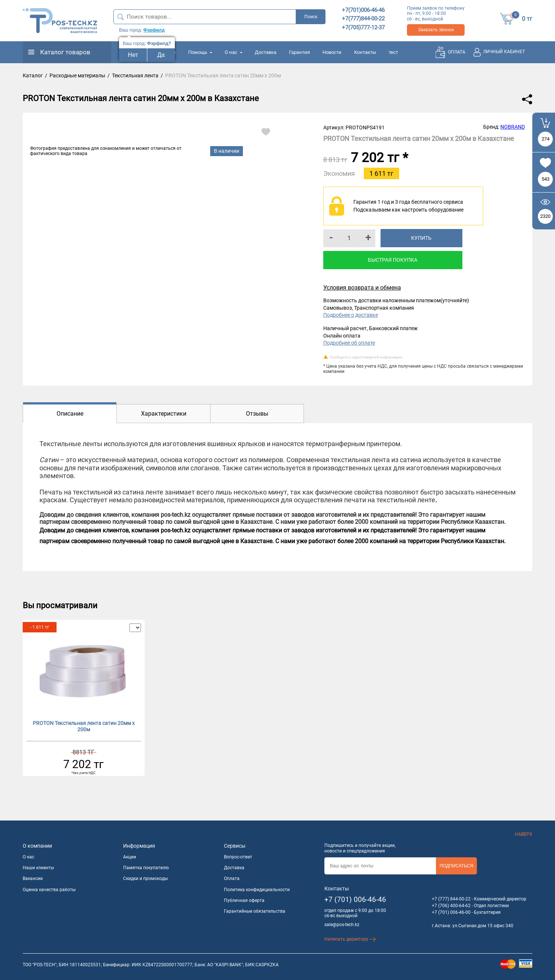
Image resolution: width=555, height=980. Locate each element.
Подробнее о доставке (351, 315)
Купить (421, 238)
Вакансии (33, 879)
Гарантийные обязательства (255, 911)
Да (161, 55)
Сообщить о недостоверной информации (366, 357)
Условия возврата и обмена (362, 288)
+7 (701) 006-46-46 (355, 900)
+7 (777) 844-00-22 (451, 899)
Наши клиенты (38, 868)
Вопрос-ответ (238, 857)
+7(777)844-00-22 (363, 19)
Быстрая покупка (393, 260)
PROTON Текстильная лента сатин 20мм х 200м (84, 726)
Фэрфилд (154, 30)
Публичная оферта (244, 900)
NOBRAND (513, 127)
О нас (233, 52)
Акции (130, 857)
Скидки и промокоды (145, 879)
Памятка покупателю (146, 868)
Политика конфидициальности (257, 890)
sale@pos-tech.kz (342, 925)
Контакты (365, 52)
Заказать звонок (436, 30)
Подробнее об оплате (349, 343)
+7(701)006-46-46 (363, 10)
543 (546, 179)
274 (546, 139)
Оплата (232, 879)
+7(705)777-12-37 (363, 28)
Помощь (200, 52)
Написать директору (350, 939)
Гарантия (299, 52)
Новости (332, 52)
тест (393, 52)
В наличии (227, 151)
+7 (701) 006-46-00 (451, 912)
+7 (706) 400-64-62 (451, 906)
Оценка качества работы (49, 890)
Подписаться (456, 866)
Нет (133, 55)
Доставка (266, 52)
